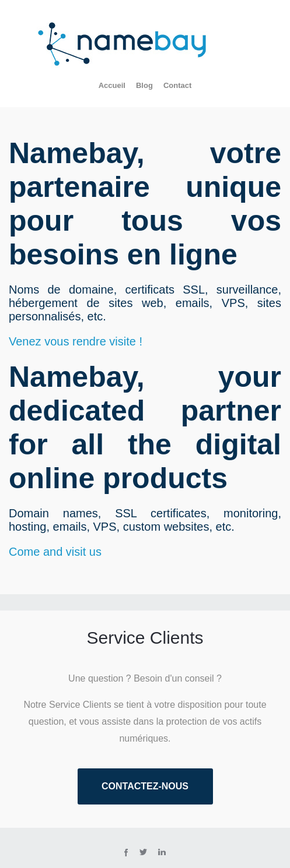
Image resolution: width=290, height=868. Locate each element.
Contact (177, 85)
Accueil (112, 85)
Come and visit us (55, 552)
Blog (144, 85)
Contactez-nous (145, 786)
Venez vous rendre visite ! (76, 341)
